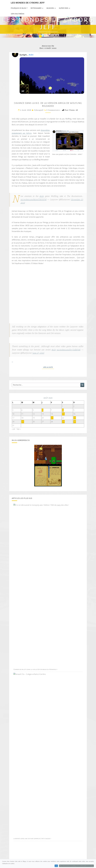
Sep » (19, 429)
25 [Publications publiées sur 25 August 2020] (23, 422)
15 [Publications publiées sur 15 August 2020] (63, 414)
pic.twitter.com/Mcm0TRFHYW (33, 200)
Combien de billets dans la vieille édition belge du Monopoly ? (35, 669)
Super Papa (64, 8)
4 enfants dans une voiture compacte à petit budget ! (32, 839)
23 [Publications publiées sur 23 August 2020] (75, 418)
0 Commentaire (53, 110)
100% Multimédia (18, 14)
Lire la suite (49, 367)
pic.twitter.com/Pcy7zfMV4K (68, 350)
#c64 (42, 196)
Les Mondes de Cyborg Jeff (28, 3)
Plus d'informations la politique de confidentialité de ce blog (76, 866)
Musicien (50, 8)
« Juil (13, 429)
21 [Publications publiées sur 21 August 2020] (52, 418)
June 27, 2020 (38, 353)
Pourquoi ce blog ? (19, 8)
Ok (56, 866)
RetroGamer (36, 8)
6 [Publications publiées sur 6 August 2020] (43, 410)
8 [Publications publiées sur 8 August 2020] (63, 410)
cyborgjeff (39, 110)
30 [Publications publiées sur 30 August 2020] (75, 422)
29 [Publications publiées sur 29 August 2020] (63, 422)
